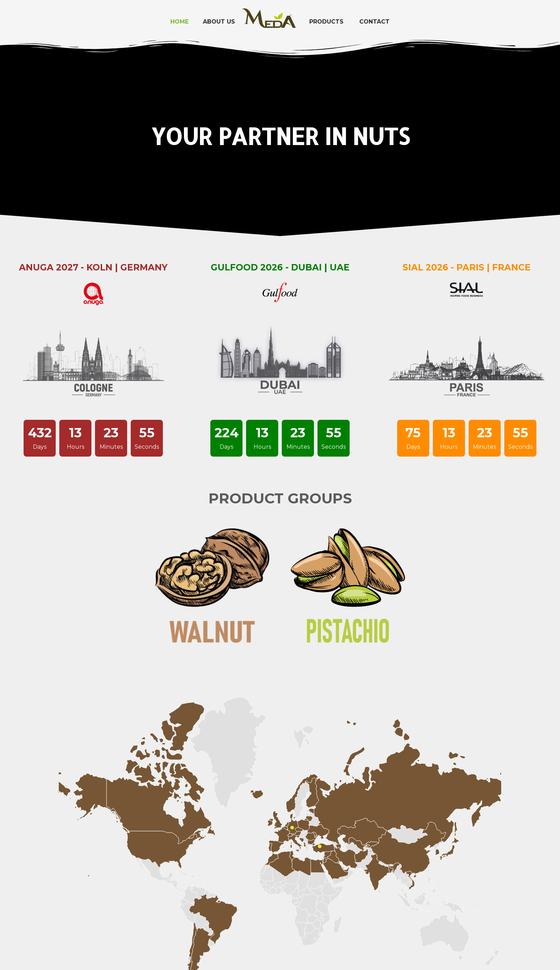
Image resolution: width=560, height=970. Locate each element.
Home (179, 22)
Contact (374, 22)
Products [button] (326, 22)
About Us (219, 22)
